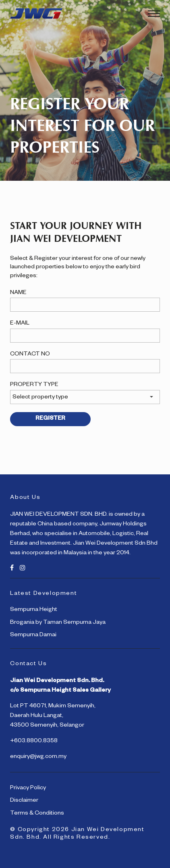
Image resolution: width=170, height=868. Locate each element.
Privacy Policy (28, 788)
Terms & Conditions (37, 814)
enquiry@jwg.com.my (38, 757)
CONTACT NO (30, 355)
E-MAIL (20, 324)
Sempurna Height (34, 610)
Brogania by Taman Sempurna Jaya (58, 623)
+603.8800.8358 (34, 741)
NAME (18, 293)
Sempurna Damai (33, 635)
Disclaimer (24, 801)
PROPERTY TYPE (34, 385)
